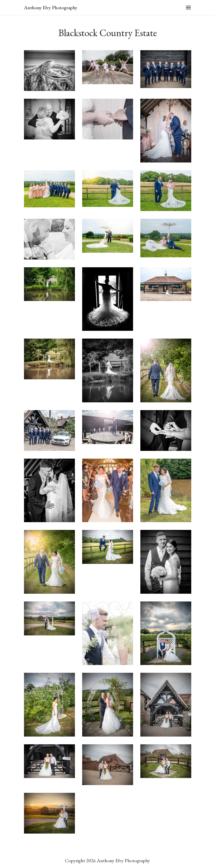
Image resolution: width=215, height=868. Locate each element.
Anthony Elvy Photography (51, 8)
